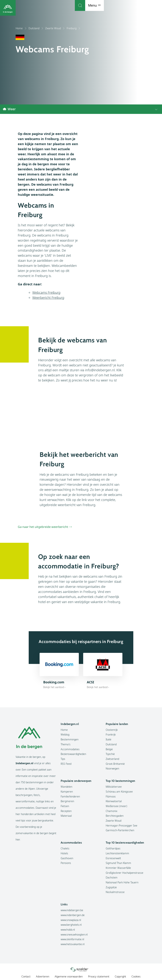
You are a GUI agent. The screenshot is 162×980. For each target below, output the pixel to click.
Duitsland (36, 28)
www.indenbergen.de (73, 915)
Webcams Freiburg (46, 293)
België (109, 749)
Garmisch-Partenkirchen (120, 830)
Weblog (65, 735)
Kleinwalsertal (114, 801)
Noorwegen (112, 769)
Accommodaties (70, 749)
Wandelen (66, 787)
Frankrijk (111, 735)
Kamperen (67, 792)
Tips (63, 759)
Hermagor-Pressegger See (121, 826)
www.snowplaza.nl (71, 920)
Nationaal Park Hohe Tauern (122, 883)
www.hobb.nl (68, 930)
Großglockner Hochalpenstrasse (124, 873)
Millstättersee (114, 787)
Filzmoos (111, 797)
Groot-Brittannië (115, 764)
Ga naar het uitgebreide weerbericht (43, 527)
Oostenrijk (112, 730)
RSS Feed (66, 764)
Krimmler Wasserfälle (118, 868)
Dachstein (112, 878)
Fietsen (65, 806)
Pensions (66, 863)
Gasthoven (67, 858)
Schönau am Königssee (119, 792)
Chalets (65, 849)
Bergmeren (67, 801)
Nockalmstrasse (115, 892)
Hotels (64, 853)
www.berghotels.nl (71, 925)
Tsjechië (110, 754)
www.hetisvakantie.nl (73, 944)
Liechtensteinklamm (117, 853)
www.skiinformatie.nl (72, 939)
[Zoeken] (138, 5)
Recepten (66, 811)
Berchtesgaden (115, 816)
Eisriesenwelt (113, 858)
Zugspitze (111, 887)
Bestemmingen (70, 740)
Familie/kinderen (70, 797)
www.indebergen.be (72, 910)
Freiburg (74, 28)
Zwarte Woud (55, 28)
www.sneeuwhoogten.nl (74, 935)
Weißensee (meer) (116, 806)
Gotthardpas (113, 849)
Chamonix (112, 811)
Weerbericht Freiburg (48, 298)
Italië (109, 740)
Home (21, 28)
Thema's (66, 744)
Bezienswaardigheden (73, 754)
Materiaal (66, 816)
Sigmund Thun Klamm (118, 863)
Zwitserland (112, 759)
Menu (153, 5)
